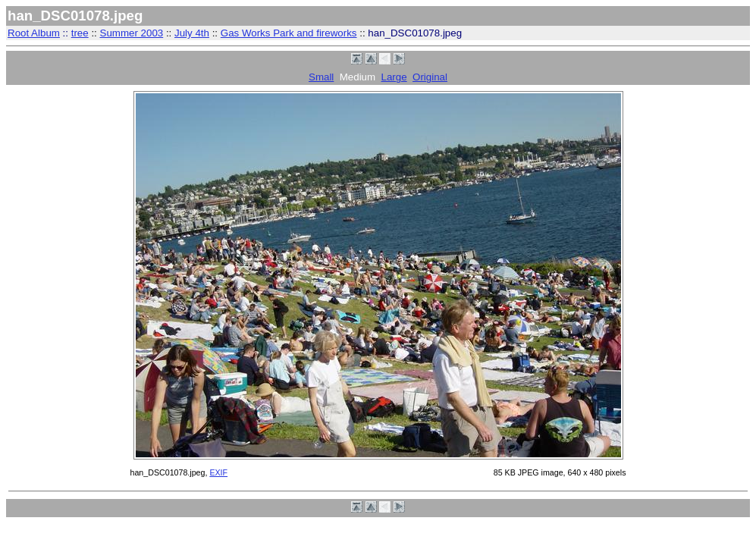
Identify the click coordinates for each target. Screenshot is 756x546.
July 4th (192, 33)
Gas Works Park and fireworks (289, 33)
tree (80, 33)
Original (430, 77)
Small (321, 77)
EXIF (218, 472)
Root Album (34, 33)
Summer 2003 (132, 33)
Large (394, 77)
